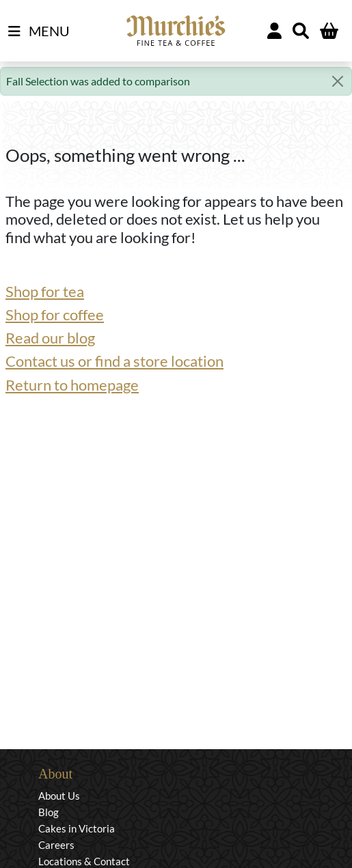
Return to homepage (72, 385)
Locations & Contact (84, 861)
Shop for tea (45, 291)
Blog (49, 812)
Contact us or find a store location (114, 361)
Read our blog (50, 338)
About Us (59, 796)
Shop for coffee (55, 314)
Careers (56, 845)
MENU (39, 31)
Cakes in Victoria (77, 828)
